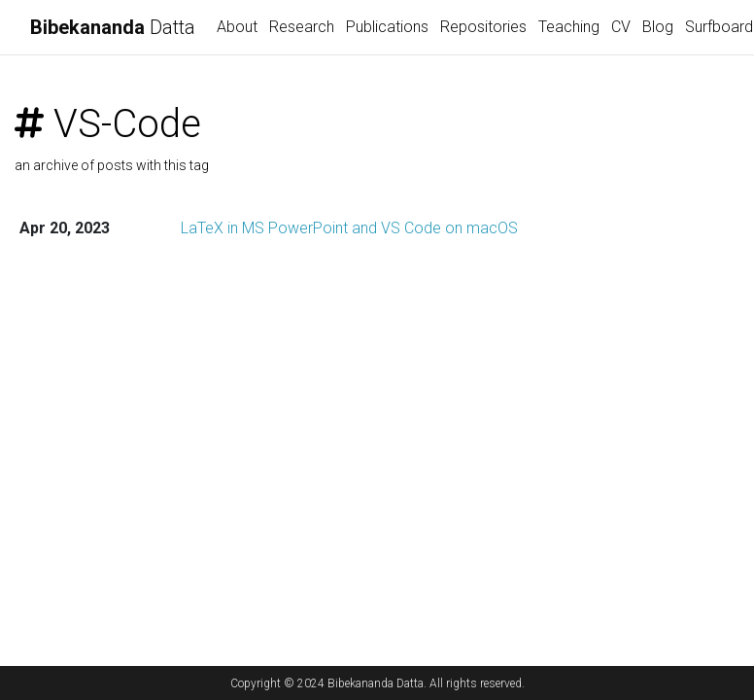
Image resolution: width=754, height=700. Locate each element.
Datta (113, 27)
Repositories (483, 27)
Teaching (569, 27)
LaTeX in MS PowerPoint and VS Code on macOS (349, 228)
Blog (658, 27)
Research (302, 27)
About (237, 27)
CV (621, 27)
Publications (387, 27)
